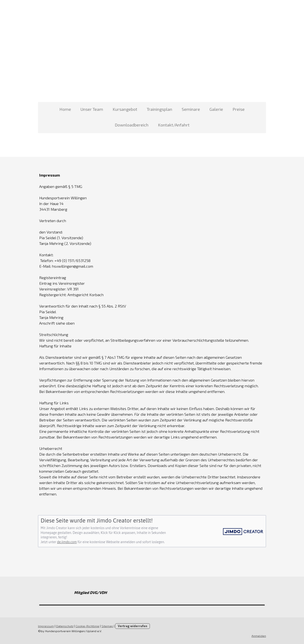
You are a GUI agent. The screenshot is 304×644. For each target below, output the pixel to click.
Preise (239, 109)
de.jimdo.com (67, 542)
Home (65, 109)
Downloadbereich (132, 125)
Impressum (46, 626)
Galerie (216, 109)
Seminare (191, 109)
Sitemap (107, 626)
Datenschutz (65, 626)
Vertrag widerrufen (133, 626)
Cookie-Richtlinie (87, 626)
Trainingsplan (159, 109)
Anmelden (259, 636)
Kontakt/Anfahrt (174, 125)
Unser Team (92, 109)
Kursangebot (125, 109)
